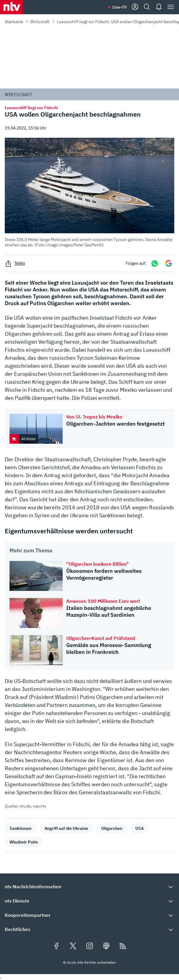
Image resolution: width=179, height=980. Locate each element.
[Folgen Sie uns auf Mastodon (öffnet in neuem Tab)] (106, 946)
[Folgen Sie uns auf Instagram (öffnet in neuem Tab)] (90, 946)
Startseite (14, 22)
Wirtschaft (40, 22)
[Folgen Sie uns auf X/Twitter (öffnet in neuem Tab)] (73, 946)
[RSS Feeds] (123, 946)
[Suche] (147, 7)
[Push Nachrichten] (159, 7)
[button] (89, 192)
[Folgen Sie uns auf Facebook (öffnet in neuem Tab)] (56, 946)
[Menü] (171, 7)
